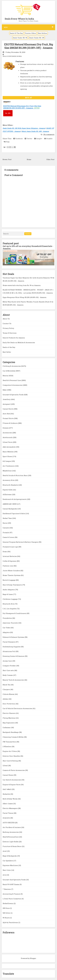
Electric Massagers (10, 808)
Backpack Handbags (11, 732)
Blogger (33, 958)
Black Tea (7, 685)
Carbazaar (7, 727)
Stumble (48, 139)
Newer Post (7, 159)
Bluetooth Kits (9, 604)
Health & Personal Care (12, 380)
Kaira (5, 523)
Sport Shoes (8, 456)
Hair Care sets (8, 670)
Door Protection (9, 704)
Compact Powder (9, 666)
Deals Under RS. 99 (20, 38)
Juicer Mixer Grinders (12, 571)
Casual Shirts (8, 409)
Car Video (7, 628)
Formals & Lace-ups (11, 547)
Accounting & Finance (12, 894)
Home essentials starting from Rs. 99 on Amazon (22, 285)
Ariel (5, 851)
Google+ (38, 139)
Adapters (6, 632)
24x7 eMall (7, 789)
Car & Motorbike (9, 371)
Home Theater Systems (12, 575)
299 (8, 113)
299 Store (6, 908)
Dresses (6, 428)
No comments (49, 134)
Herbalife (7, 794)
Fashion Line (8, 566)
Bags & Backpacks (10, 856)
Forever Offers (30, 33)
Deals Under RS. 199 (37, 38)
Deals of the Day (9, 347)
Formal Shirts (8, 418)
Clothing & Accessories (12, 366)
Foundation (8, 618)
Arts (5, 875)
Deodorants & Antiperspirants (15, 499)
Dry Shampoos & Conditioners (15, 613)
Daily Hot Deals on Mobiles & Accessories (19, 342)
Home (29, 159)
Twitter (28, 139)
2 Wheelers (7, 746)
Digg (7, 142)
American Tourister (11, 623)
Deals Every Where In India (19, 19)
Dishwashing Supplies (12, 647)
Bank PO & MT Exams (11, 884)
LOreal (5, 765)
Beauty (6, 376)
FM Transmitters (10, 742)
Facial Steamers (9, 642)
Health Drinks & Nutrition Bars (15, 475)
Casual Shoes (8, 775)
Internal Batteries (10, 556)
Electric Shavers (9, 713)
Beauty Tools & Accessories (13, 680)
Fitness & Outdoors (10, 423)
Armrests (6, 818)
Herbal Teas (7, 518)
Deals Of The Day (16, 33)
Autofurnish (8, 437)
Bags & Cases (8, 594)
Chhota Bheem (9, 694)
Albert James (8, 804)
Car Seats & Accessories (12, 780)
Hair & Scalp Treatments (12, 585)
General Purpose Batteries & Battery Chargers (21, 542)
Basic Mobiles (8, 452)
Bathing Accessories (11, 832)
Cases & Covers (9, 537)
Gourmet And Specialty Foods (14, 880)
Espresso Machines (11, 865)
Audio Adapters (9, 590)
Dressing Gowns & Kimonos (14, 656)
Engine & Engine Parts (12, 785)
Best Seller (7, 352)
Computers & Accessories (13, 385)
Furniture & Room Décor (12, 846)
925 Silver (7, 913)
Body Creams (8, 675)
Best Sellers (43, 33)
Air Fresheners (9, 466)
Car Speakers (8, 861)
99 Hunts (6, 918)
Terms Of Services (10, 333)
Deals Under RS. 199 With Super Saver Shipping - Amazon (24, 128)
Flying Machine (9, 718)
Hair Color (7, 870)
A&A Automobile (9, 447)
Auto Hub (6, 414)
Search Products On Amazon (14, 338)
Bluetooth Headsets (11, 485)
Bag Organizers (9, 723)
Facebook (18, 139)
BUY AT (29, 98)
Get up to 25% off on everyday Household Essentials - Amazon (28, 247)
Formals (6, 532)
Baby (5, 390)
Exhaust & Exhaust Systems (14, 637)
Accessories (8, 433)
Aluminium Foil (9, 651)
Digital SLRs (8, 490)
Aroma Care (7, 661)
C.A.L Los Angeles (10, 609)
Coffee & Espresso (10, 561)
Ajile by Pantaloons (11, 922)
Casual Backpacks (10, 509)
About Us (6, 319)
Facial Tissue (8, 813)
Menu (28, 27)
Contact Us (7, 323)
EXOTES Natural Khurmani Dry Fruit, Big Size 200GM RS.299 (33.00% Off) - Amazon (29, 46)
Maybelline (7, 471)
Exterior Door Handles (12, 756)
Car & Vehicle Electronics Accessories (18, 708)
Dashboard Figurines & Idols (14, 513)
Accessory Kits (9, 480)
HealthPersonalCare (11, 837)
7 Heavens (7, 889)
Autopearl (7, 404)
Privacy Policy (8, 328)
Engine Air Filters (10, 751)
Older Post (50, 159)
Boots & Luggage (9, 580)
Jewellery (7, 399)
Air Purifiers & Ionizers (12, 827)
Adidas (6, 699)
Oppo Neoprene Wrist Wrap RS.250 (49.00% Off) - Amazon (25, 297)
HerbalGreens (8, 903)
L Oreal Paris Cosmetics (12, 899)
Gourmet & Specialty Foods (13, 395)
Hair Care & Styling (10, 761)
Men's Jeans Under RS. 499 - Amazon (35, 131)
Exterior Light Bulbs (11, 842)
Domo (5, 552)
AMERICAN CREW (10, 504)
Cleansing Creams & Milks (13, 737)
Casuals (6, 528)
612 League (7, 461)
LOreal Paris (8, 442)
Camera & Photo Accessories (14, 770)
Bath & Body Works (10, 799)
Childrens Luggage (10, 599)
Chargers (6, 689)
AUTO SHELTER (9, 823)
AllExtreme (7, 494)
